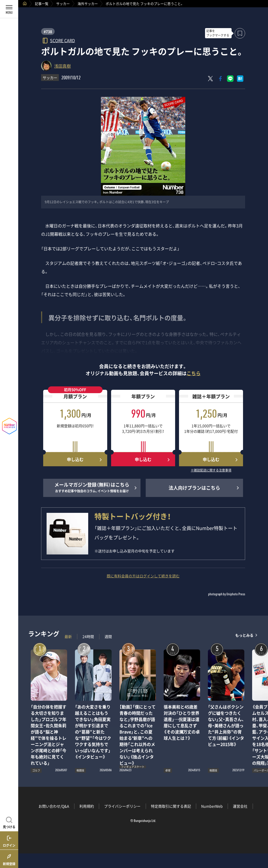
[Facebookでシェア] (220, 79)
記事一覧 (42, 4)
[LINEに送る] (230, 79)
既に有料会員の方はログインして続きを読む (143, 576)
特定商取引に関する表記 (171, 806)
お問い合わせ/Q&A (54, 806)
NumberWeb (212, 806)
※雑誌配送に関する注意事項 (211, 470)
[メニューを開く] (9, 9)
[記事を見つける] (9, 822)
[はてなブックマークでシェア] (240, 79)
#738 (48, 31)
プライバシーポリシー (122, 806)
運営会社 (240, 806)
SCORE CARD (62, 40)
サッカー (63, 4)
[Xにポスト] (210, 79)
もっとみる (244, 635)
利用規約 (87, 806)
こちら (194, 373)
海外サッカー (88, 4)
